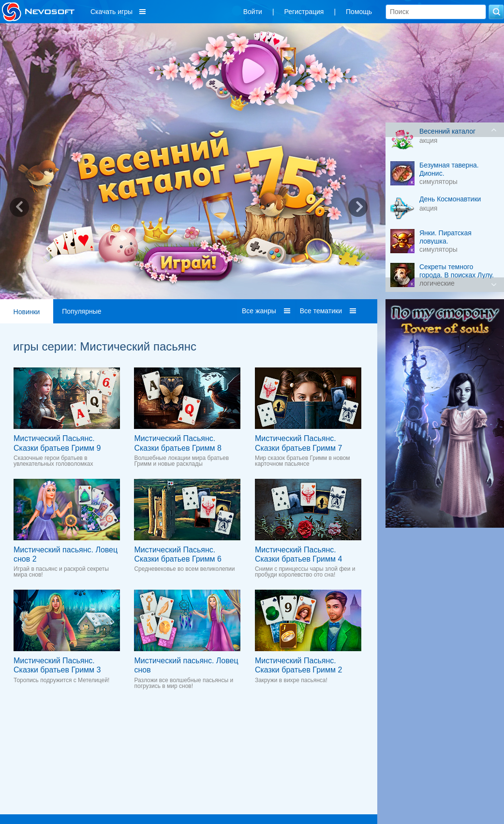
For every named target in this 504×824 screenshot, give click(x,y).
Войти (253, 12)
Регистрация (304, 12)
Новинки (27, 312)
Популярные (82, 311)
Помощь (359, 12)
